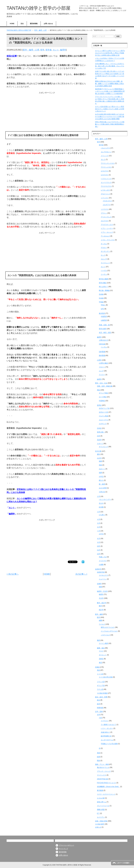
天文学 (101, 598)
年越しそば (103, 557)
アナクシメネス (106, 167)
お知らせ (98, 827)
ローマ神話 (103, 397)
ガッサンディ (105, 251)
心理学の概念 (103, 363)
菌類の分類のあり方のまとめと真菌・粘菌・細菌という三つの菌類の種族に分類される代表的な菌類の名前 (110, 84)
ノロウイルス (105, 635)
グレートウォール (103, 806)
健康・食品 (101, 648)
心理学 (99, 360)
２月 (99, 496)
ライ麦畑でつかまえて (108, 725)
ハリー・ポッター (107, 728)
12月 (99, 554)
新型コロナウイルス (108, 627)
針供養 (101, 507)
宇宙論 (101, 302)
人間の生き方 (103, 340)
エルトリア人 (103, 420)
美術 (99, 753)
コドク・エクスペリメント (106, 794)
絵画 (99, 757)
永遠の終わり (105, 732)
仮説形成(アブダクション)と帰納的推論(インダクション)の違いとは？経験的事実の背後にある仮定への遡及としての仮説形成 (110, 91)
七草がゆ (102, 492)
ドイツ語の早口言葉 (106, 677)
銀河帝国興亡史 (106, 736)
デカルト (104, 248)
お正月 (99, 458)
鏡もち (101, 480)
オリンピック (103, 447)
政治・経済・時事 (101, 697)
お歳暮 (101, 565)
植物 (100, 587)
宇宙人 (103, 305)
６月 (99, 527)
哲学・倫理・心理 (31, 50)
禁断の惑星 (101, 810)
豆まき (101, 503)
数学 (100, 606)
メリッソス (105, 156)
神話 (99, 390)
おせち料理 (103, 488)
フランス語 (101, 682)
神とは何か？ (103, 287)
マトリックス (102, 775)
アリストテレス (106, 217)
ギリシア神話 (103, 393)
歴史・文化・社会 (101, 383)
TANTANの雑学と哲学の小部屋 (39, 8)
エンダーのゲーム (107, 740)
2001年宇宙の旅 (103, 779)
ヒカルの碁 (101, 798)
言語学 (99, 440)
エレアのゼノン (106, 152)
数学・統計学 (102, 603)
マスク (101, 651)
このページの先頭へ (123, 863)
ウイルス (102, 624)
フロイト (102, 367)
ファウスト (105, 721)
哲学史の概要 (103, 279)
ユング (101, 371)
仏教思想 (104, 320)
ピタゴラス (105, 171)
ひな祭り (102, 515)
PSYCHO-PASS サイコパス (106, 783)
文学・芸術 (99, 712)
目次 (22, 24)
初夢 (100, 473)
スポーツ (100, 444)
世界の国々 (101, 432)
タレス (103, 160)
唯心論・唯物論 (104, 290)
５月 (99, 523)
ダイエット (103, 655)
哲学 (42, 50)
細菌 (100, 620)
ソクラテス (105, 209)
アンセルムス (105, 236)
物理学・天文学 (102, 591)
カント (56, 50)
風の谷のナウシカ (103, 767)
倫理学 (63, 50)
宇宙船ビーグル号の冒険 (109, 744)
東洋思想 (102, 313)
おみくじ (102, 469)
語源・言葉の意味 (101, 821)
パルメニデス (105, 148)
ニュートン (103, 579)
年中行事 (98, 451)
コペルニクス (103, 575)
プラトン (104, 213)
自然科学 (98, 569)
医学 (99, 617)
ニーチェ (104, 274)
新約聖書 (102, 356)
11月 (99, 550)
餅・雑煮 (102, 484)
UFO (102, 309)
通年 (99, 454)
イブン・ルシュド (107, 232)
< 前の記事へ (13, 574)
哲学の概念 (103, 283)
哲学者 (49, 50)
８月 (99, 539)
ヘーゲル (104, 271)
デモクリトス (105, 194)
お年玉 (101, 476)
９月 (99, 542)
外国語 (97, 667)
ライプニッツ (105, 263)
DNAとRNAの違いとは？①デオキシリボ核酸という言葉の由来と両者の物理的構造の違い (110, 124)
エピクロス (105, 221)
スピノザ (104, 259)
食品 (100, 663)
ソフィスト (105, 198)
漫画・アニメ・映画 (102, 764)
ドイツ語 (100, 674)
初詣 (100, 465)
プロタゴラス (107, 201)
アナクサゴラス (106, 186)
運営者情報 (34, 24)
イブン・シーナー (107, 228)
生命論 (101, 294)
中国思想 (104, 316)
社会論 (101, 298)
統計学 (101, 610)
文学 (99, 715)
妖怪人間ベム (102, 802)
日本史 (99, 428)
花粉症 (101, 659)
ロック (103, 255)
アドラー (102, 375)
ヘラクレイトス (106, 179)
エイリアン (101, 817)
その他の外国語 (102, 693)
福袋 (100, 461)
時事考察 (100, 708)
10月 (99, 546)
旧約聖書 (102, 352)
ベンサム (104, 347)
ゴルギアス (107, 205)
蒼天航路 (100, 790)
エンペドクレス (106, 182)
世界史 (99, 405)
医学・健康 (99, 614)
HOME (12, 24)
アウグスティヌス (107, 225)
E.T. (98, 813)
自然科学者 (101, 572)
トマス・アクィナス (108, 240)
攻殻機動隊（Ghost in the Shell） (108, 787)
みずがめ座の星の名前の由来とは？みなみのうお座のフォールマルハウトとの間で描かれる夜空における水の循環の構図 (110, 117)
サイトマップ (63, 849)
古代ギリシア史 (104, 408)
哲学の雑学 (103, 329)
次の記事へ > (81, 574)
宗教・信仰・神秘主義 (105, 386)
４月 (99, 519)
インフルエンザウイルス (109, 631)
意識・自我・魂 (104, 325)
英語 (99, 670)
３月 (99, 512)
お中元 (101, 534)
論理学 (99, 379)
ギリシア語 (101, 686)
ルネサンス (103, 424)
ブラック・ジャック (104, 771)
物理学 (101, 594)
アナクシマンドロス (108, 163)
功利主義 (102, 344)
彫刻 (99, 761)
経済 (99, 704)
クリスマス (103, 561)
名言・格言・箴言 (105, 333)
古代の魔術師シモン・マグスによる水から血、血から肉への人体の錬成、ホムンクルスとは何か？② (110, 66)
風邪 (99, 640)
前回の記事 (12, 56)
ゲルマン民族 (103, 416)
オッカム (104, 244)
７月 (99, 531)
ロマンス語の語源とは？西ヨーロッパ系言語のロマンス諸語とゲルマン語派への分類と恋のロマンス (110, 109)
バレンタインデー (105, 499)
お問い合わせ (48, 24)
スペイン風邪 (103, 643)
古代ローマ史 (103, 412)
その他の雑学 (100, 824)
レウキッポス (105, 190)
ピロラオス (105, 175)
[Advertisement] (47, 112)
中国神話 (102, 401)
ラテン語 (100, 689)
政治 (99, 700)
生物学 (99, 584)
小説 (100, 718)
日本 (99, 436)
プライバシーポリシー (66, 845)
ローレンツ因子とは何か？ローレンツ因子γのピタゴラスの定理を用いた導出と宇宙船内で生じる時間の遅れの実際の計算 (110, 53)
